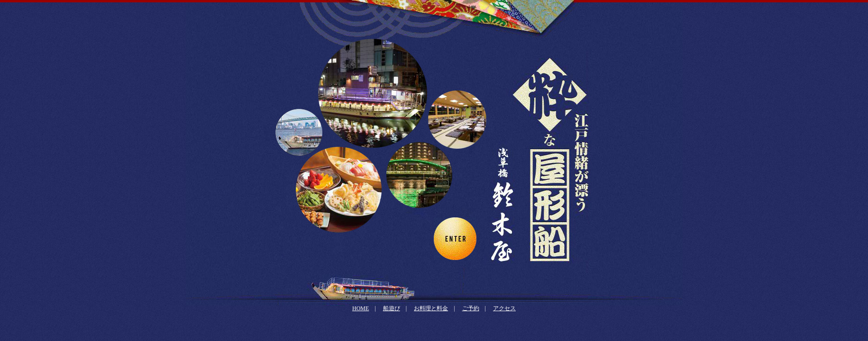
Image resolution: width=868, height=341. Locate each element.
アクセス (504, 308)
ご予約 (471, 308)
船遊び (392, 308)
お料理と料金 (431, 308)
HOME (361, 308)
